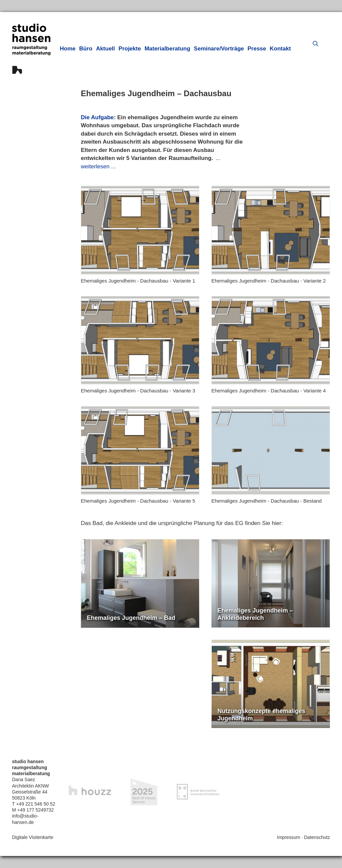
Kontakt (280, 49)
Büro (86, 49)
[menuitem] (68, 49)
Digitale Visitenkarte (33, 837)
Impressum (288, 837)
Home (68, 49)
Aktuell (105, 49)
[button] (317, 43)
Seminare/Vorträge (219, 49)
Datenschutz (317, 837)
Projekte (130, 49)
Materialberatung (167, 49)
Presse (257, 49)
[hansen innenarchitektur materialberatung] (31, 49)
